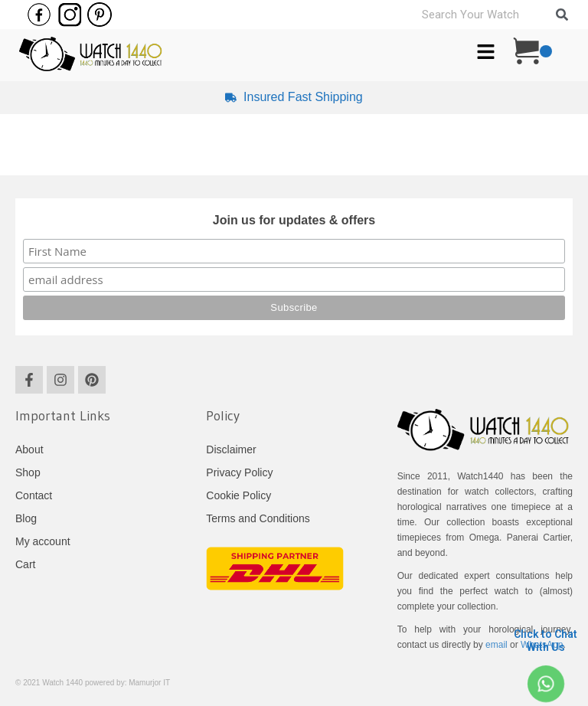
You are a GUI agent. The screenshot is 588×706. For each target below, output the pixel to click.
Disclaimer (231, 449)
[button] (486, 53)
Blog (26, 518)
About (29, 449)
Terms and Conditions (258, 518)
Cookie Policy (238, 495)
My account (43, 541)
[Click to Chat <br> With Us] (546, 683)
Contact (34, 495)
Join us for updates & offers (294, 220)
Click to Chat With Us (546, 641)
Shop (28, 472)
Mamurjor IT (149, 683)
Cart (25, 564)
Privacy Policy (239, 472)
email (497, 645)
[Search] (562, 15)
